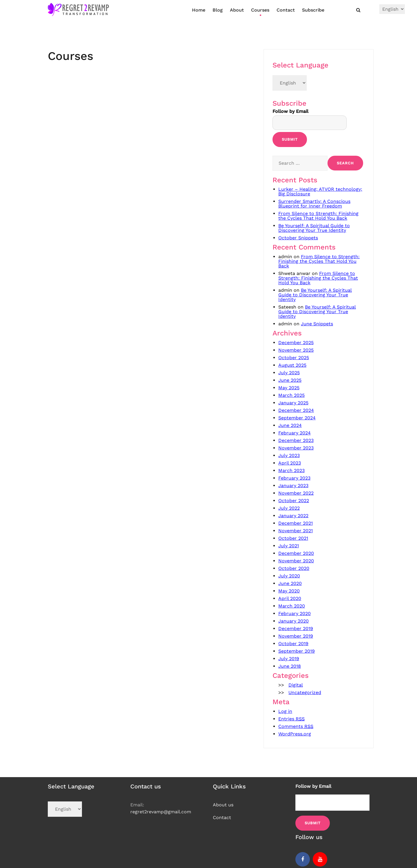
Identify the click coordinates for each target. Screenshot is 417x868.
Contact (286, 10)
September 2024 (297, 418)
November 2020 (296, 561)
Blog (218, 10)
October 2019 (293, 644)
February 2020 (295, 613)
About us (223, 805)
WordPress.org (295, 734)
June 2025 (290, 380)
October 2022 (294, 501)
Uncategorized (305, 693)
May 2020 (289, 591)
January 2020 (293, 621)
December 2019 (296, 628)
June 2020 (290, 583)
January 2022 (293, 516)
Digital (296, 685)
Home (199, 10)
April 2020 (290, 598)
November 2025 (296, 350)
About (237, 10)
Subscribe (313, 10)
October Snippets (298, 238)
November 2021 (296, 531)
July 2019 (289, 659)
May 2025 (289, 388)
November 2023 (296, 448)
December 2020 (296, 553)
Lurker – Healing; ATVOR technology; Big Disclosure (320, 191)
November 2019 (296, 636)
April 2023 (290, 463)
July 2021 (289, 546)
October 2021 (293, 538)
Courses (260, 10)
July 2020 (289, 576)
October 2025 (294, 358)
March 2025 (291, 395)
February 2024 (295, 433)
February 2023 (294, 478)
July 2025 (289, 373)
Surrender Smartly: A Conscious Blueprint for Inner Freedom (314, 204)
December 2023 (296, 440)
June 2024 (290, 425)
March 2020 (292, 606)
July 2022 (289, 508)
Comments (296, 726)
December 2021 (296, 523)
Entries (291, 719)
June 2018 (290, 666)
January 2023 (293, 486)
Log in (285, 711)
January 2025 (293, 403)
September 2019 (297, 651)
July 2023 (289, 455)
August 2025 (292, 365)
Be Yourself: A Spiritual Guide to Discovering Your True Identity (314, 228)
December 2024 (296, 410)
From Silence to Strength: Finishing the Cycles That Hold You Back (318, 216)
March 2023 (291, 470)
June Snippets (317, 324)
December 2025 (296, 343)
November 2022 (296, 493)
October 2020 (294, 568)
